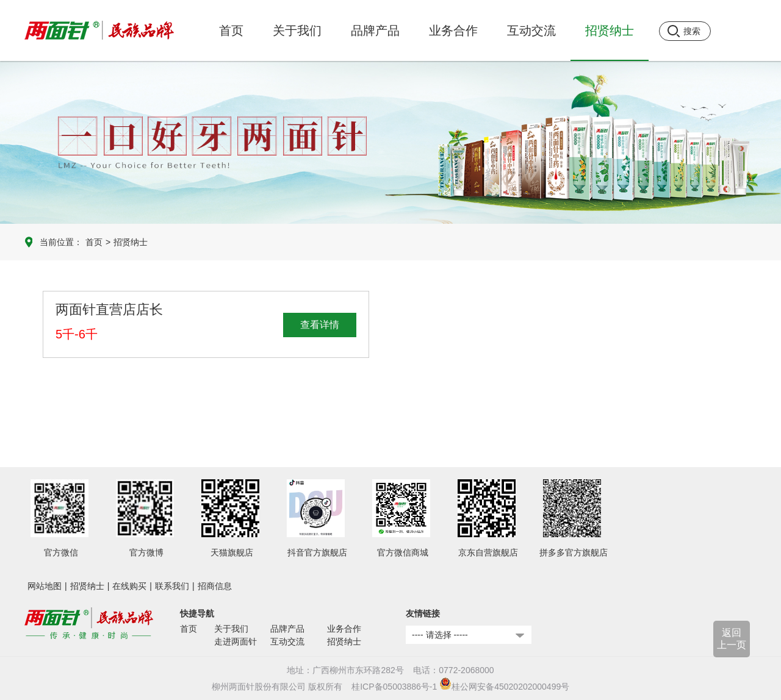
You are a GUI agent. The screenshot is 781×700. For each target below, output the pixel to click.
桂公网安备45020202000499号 (504, 687)
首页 (231, 30)
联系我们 (172, 586)
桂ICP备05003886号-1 (394, 687)
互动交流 (287, 641)
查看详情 (320, 325)
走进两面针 (236, 641)
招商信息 (215, 586)
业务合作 (344, 629)
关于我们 (231, 629)
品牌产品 (287, 629)
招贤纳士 (131, 242)
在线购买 (129, 586)
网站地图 (45, 586)
